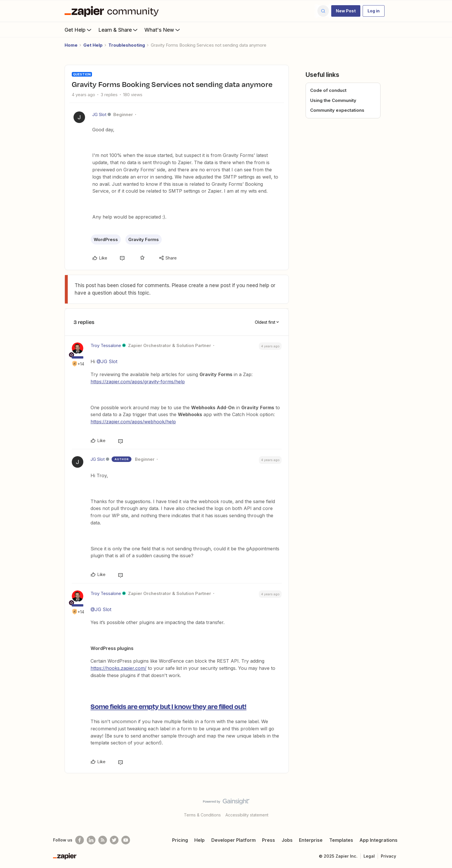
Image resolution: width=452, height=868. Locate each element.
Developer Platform (233, 840)
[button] (346, 11)
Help (199, 840)
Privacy (388, 856)
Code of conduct (328, 90)
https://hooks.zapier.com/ (118, 668)
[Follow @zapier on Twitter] (114, 840)
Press (269, 840)
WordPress (106, 239)
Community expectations (337, 110)
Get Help (79, 30)
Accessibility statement (247, 815)
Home (71, 45)
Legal (369, 856)
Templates (341, 840)
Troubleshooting (127, 45)
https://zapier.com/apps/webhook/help (133, 422)
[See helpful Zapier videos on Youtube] (126, 840)
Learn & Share (118, 30)
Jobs (287, 840)
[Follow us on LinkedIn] (91, 840)
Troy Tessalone (106, 345)
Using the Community (333, 100)
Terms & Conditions (202, 815)
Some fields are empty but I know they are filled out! (168, 706)
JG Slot (99, 114)
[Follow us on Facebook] (80, 840)
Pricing (180, 840)
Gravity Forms (144, 239)
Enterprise (311, 840)
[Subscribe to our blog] (103, 840)
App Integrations (378, 840)
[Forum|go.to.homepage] (113, 11)
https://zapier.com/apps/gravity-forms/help (138, 382)
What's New (163, 30)
